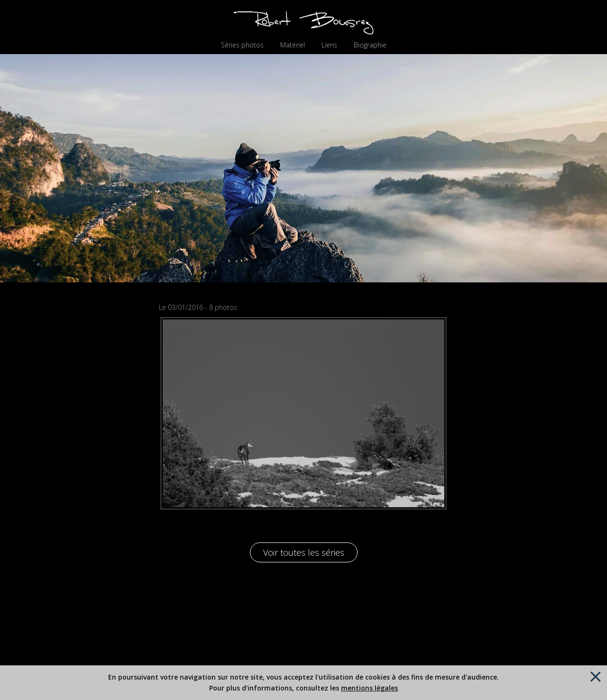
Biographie (370, 45)
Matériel (293, 45)
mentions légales (369, 688)
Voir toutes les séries (304, 552)
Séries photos (242, 45)
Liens (329, 45)
